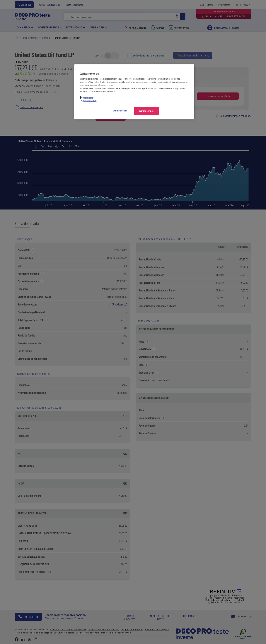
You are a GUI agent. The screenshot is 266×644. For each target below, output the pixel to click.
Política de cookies (87, 98)
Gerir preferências (120, 111)
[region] (134, 92)
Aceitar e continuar (147, 111)
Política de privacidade (89, 101)
